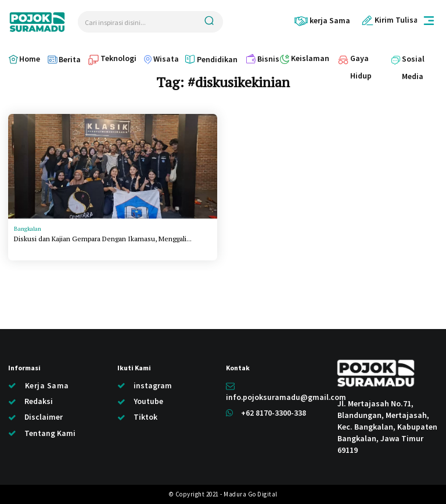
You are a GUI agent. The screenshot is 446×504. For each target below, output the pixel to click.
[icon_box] (322, 21)
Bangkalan (28, 229)
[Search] (209, 22)
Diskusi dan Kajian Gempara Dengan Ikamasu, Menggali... (103, 239)
